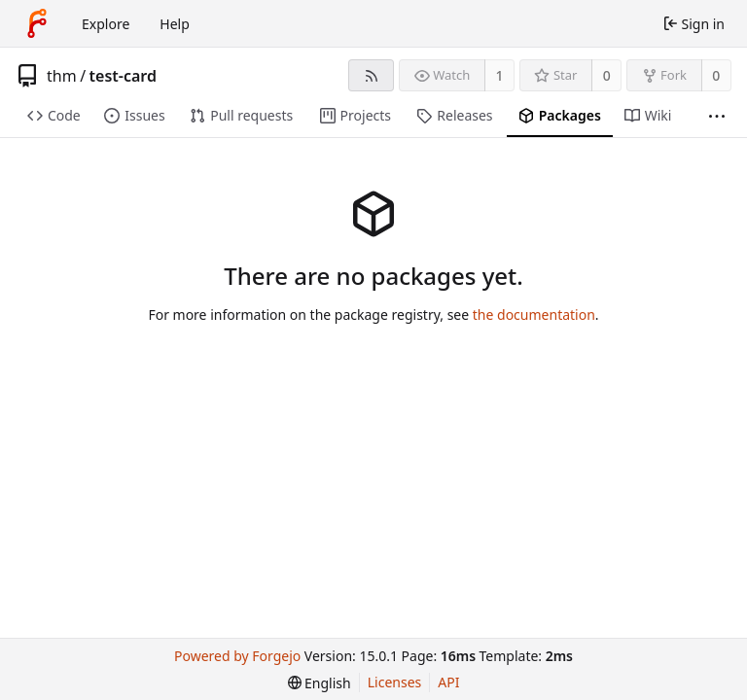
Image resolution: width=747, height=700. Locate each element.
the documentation (534, 315)
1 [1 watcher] (500, 75)
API (448, 682)
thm (62, 76)
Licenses (395, 682)
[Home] (37, 23)
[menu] (320, 683)
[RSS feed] (371, 75)
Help (175, 24)
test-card (123, 76)
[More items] (717, 116)
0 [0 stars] (607, 75)
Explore (106, 24)
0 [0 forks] (716, 75)
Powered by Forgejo (237, 656)
